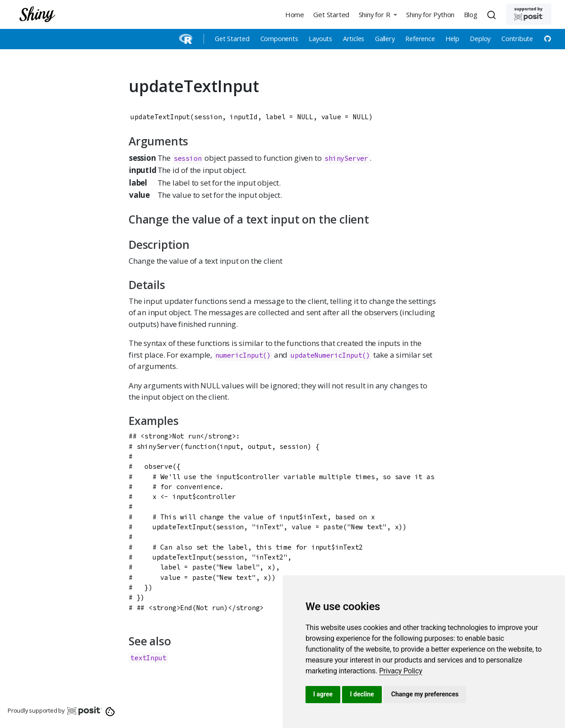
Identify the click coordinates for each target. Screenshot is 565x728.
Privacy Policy (401, 671)
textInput (148, 658)
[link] (401, 671)
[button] (378, 14)
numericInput (239, 355)
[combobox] (493, 14)
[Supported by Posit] (529, 14)
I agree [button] (323, 694)
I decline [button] (362, 694)
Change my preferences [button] (425, 694)
